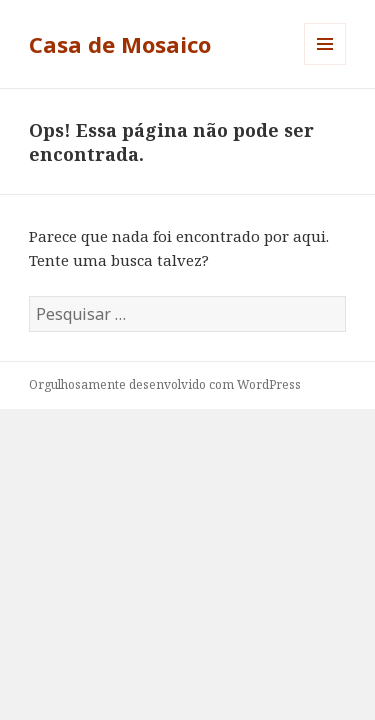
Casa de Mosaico (120, 44)
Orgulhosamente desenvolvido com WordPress (165, 384)
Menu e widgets (325, 64)
